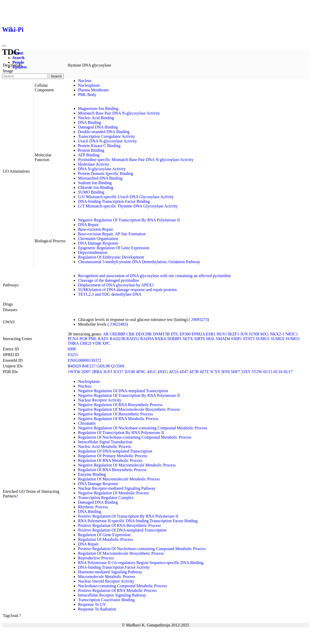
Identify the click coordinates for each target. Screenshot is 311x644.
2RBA (97, 372)
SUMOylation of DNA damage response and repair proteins (127, 290)
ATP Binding (89, 155)
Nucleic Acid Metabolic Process (104, 446)
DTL (175, 334)
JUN (244, 334)
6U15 (268, 372)
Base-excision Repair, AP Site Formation (112, 234)
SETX (188, 339)
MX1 (265, 334)
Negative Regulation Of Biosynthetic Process (115, 414)
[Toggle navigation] (4, 46)
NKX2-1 (277, 334)
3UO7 (118, 372)
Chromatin (87, 423)
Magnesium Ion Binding (98, 108)
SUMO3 (293, 339)
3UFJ (107, 372)
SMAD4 (223, 339)
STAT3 (249, 339)
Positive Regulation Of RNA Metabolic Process (117, 590)
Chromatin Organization (98, 239)
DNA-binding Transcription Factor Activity (114, 567)
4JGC (152, 372)
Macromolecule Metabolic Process (107, 577)
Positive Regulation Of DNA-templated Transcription (122, 530)
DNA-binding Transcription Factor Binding (114, 201)
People (18, 62)
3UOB (129, 372)
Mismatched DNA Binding (100, 178)
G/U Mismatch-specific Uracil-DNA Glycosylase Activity (126, 197)
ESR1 (211, 334)
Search (18, 58)
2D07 (86, 372)
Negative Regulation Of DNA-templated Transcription (123, 391)
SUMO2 (277, 339)
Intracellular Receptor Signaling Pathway (112, 595)
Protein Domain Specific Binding (105, 174)
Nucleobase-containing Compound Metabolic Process (122, 586)
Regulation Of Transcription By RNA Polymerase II (121, 433)
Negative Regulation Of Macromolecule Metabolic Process (127, 465)
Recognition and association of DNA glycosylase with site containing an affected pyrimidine (154, 276)
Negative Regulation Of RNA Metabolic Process (118, 419)
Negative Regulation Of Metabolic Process (113, 493)
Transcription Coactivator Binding (106, 600)
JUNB (254, 334)
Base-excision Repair (95, 229)
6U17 (288, 372)
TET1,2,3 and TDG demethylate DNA (110, 294)
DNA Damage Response (98, 243)
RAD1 (103, 339)
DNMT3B (161, 334)
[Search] (25, 76)
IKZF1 (234, 334)
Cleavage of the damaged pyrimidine (108, 280)
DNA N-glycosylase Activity (102, 169)
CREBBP (117, 334)
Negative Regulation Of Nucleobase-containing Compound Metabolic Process (142, 428)
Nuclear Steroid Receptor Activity (106, 581)
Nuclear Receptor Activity (100, 400)
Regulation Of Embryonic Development (111, 257)
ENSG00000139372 (84, 360)
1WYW (74, 372)
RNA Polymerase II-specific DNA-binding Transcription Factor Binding (138, 521)
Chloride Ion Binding (96, 187)
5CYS (215, 372)
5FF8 (225, 372)
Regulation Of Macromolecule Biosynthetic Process (121, 553)
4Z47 (184, 372)
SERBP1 (174, 339)
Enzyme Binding (92, 474)
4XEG (163, 372)
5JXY (246, 372)
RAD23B (117, 339)
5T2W (257, 372)
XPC (106, 343)
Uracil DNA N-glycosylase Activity (107, 141)
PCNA (73, 339)
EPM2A (198, 334)
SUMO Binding (91, 192)
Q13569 (118, 366)
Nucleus (85, 81)
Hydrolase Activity (93, 164)
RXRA (160, 339)
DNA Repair (88, 225)
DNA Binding (89, 122)
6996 (72, 349)
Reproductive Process (96, 558)
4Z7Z (204, 372)
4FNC (141, 372)
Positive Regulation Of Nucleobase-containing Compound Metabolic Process (142, 549)
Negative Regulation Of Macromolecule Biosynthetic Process (129, 409)
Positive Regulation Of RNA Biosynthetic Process (119, 525)
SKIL (210, 339)
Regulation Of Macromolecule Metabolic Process (119, 479)
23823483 (118, 324)
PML (93, 339)
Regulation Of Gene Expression (104, 535)
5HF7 (235, 372)
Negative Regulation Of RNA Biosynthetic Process (120, 405)
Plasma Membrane (93, 90)
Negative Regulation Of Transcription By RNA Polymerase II (129, 220)
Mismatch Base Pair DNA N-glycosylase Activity (119, 113)
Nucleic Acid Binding (96, 118)
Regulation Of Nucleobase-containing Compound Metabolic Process (134, 437)
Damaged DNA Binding (98, 127)
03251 (73, 355)
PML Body (87, 95)
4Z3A (174, 372)
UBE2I (85, 343)
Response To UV (92, 604)
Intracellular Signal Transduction (105, 442)
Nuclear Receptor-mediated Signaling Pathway (117, 488)
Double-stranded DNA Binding (104, 132)
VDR (97, 343)
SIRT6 (200, 339)
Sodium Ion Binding (95, 183)
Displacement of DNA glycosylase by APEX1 (116, 285)
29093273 (199, 320)
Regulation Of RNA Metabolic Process (110, 460)
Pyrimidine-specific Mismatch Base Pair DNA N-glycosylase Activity (136, 160)
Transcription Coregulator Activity (107, 136)
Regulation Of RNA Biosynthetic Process (112, 470)
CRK (131, 334)
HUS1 (222, 334)
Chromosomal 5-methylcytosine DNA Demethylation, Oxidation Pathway (139, 262)
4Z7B (194, 372)
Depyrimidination (93, 252)
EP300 (185, 334)
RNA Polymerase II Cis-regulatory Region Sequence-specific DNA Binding (141, 563)
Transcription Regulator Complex (106, 498)
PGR (83, 339)
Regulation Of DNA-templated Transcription (115, 451)
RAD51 (133, 339)
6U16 (278, 372)
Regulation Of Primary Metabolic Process (112, 456)
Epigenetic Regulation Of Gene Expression (113, 248)
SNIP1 (237, 339)
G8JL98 (103, 366)
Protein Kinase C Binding (99, 146)
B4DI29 (74, 366)
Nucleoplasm (89, 85)
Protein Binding (91, 150)
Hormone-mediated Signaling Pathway (110, 572)
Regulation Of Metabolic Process (105, 539)
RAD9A (147, 339)
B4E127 (89, 366)
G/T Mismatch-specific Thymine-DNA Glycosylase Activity (128, 206)
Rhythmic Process (93, 507)
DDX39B (144, 334)
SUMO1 (263, 339)
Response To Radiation (97, 609)
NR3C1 (292, 334)
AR (106, 334)
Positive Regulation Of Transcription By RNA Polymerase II (128, 516)
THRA (73, 343)
